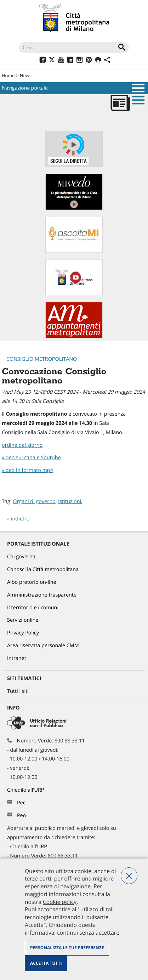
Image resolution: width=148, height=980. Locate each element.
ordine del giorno (22, 445)
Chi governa (21, 557)
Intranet (17, 658)
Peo (21, 816)
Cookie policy (60, 902)
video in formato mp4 (27, 470)
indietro (20, 519)
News (26, 75)
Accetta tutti (46, 963)
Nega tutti (129, 876)
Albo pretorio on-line (32, 582)
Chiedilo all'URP (26, 790)
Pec (21, 803)
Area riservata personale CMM (43, 646)
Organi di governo (34, 502)
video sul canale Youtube (31, 458)
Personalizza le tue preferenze (67, 948)
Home (8, 75)
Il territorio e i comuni (33, 608)
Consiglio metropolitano (42, 359)
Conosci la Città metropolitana (43, 569)
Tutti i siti (18, 691)
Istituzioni (70, 502)
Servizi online (23, 620)
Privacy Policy (23, 633)
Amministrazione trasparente (42, 595)
